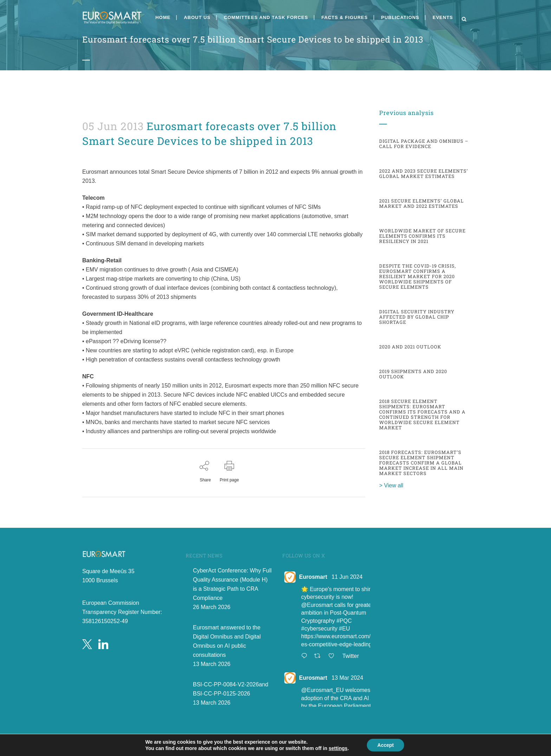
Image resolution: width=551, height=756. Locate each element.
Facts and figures (87, 154)
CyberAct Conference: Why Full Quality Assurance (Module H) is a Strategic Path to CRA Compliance (232, 584)
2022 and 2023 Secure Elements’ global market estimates (424, 174)
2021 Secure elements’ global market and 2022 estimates (422, 203)
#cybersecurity (319, 629)
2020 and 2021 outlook (410, 347)
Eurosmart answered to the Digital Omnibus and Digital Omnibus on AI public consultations (227, 641)
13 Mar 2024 (347, 678)
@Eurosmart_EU (322, 690)
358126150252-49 (105, 621)
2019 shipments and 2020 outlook (413, 374)
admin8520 (90, 154)
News (89, 154)
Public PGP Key (304, 751)
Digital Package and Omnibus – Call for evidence (424, 144)
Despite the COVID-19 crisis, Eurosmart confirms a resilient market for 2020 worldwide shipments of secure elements (418, 276)
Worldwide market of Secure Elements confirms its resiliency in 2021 (422, 236)
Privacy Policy (301, 743)
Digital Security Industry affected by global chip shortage (417, 317)
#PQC (344, 621)
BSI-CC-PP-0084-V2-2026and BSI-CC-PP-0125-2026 (231, 689)
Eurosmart (313, 577)
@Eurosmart (317, 605)
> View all (391, 485)
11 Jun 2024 (347, 577)
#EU (345, 629)
